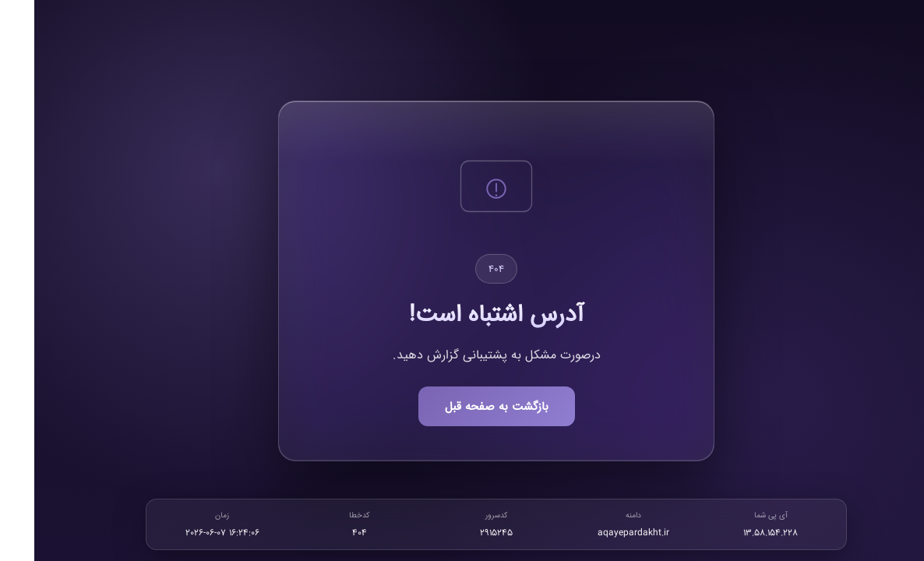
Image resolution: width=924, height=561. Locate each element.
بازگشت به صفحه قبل (462, 406)
